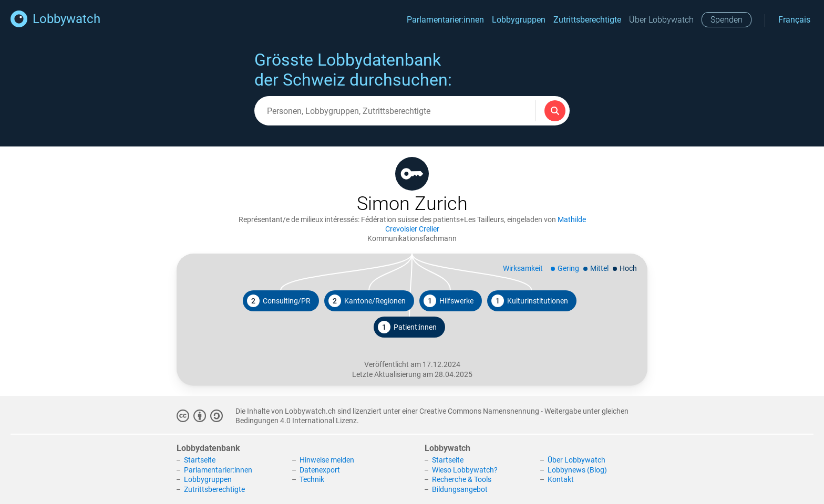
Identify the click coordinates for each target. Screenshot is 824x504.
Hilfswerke (449, 301)
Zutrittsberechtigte (587, 20)
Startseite (200, 460)
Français (794, 20)
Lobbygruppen (519, 20)
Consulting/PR (279, 301)
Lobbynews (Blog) (577, 470)
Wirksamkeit (523, 268)
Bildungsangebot (460, 489)
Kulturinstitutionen (530, 301)
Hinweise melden (327, 460)
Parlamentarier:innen (445, 20)
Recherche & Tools (462, 479)
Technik (312, 479)
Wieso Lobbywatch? (465, 470)
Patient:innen (407, 327)
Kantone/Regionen (367, 301)
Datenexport (320, 470)
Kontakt (561, 479)
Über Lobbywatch (661, 20)
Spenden (727, 20)
